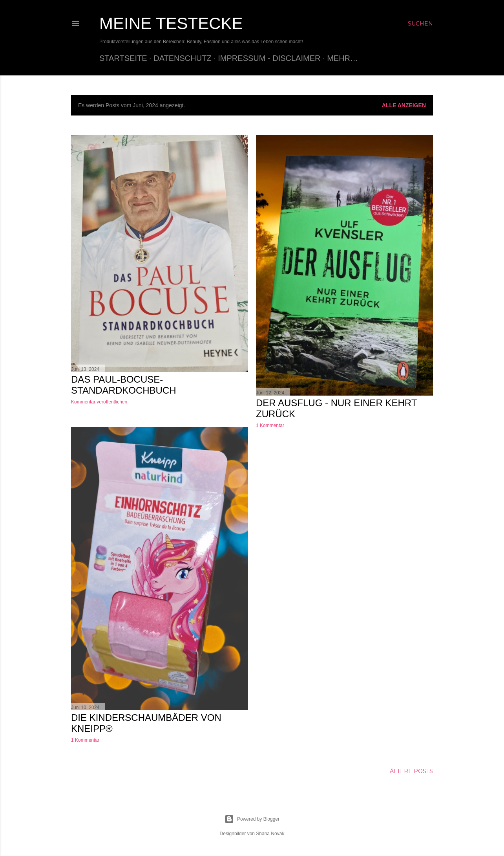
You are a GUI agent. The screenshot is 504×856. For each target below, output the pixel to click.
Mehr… (342, 58)
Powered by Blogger (252, 819)
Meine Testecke (171, 23)
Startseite (123, 58)
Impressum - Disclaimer (269, 58)
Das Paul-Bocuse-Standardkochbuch (124, 385)
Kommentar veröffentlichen (99, 402)
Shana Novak (270, 834)
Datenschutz (182, 58)
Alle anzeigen (404, 105)
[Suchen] (420, 24)
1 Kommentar (270, 425)
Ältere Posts (411, 771)
